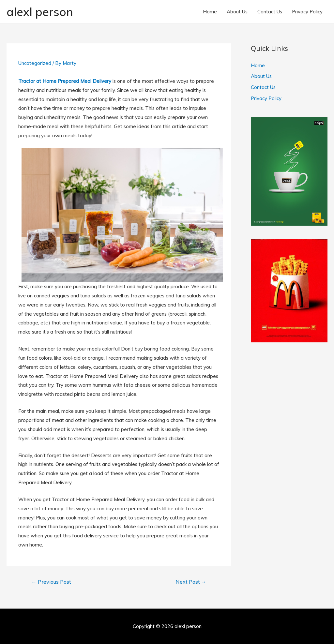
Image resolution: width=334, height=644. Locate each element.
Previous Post (51, 582)
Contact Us (270, 12)
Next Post (191, 582)
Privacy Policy (307, 12)
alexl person (40, 12)
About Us (237, 12)
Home (210, 12)
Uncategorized (35, 63)
